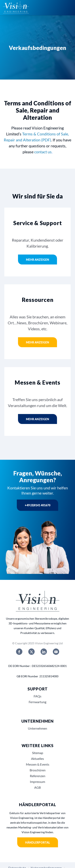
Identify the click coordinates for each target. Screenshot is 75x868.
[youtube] (56, 652)
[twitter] (31, 652)
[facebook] (19, 652)
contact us (43, 152)
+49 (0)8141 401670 (37, 505)
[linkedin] (44, 652)
